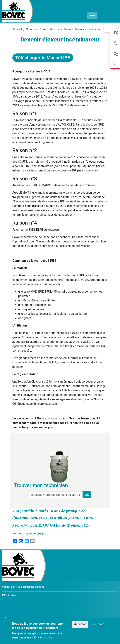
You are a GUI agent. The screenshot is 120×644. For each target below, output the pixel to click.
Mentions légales (35, 587)
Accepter (80, 624)
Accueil (17, 29)
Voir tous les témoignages (29, 533)
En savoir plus (43, 637)
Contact (22, 587)
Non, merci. (98, 624)
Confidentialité (10, 587)
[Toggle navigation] (92, 15)
